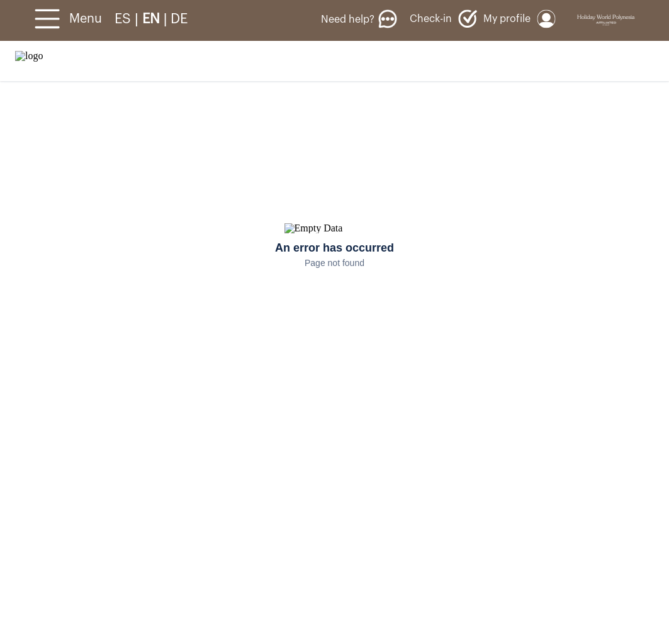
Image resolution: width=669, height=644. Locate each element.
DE (179, 19)
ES (125, 19)
